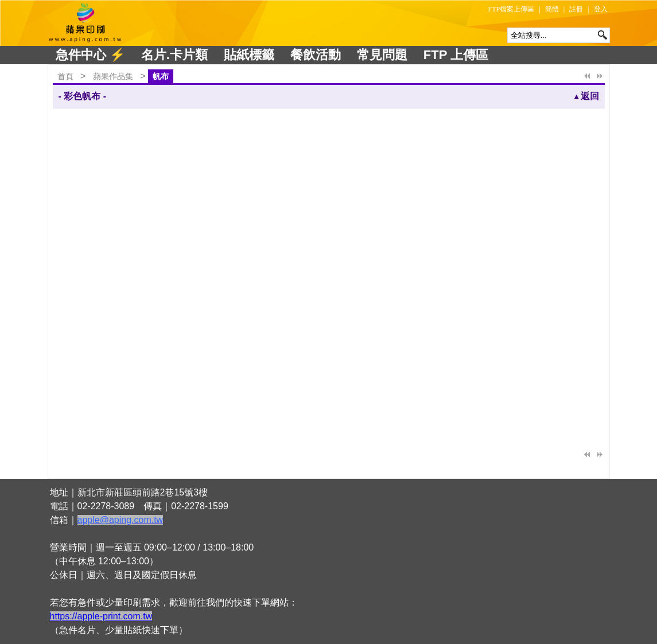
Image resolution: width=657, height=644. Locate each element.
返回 (586, 96)
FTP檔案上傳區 (512, 9)
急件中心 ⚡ (90, 55)
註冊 (576, 9)
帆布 (161, 76)
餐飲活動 (316, 55)
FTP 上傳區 (456, 55)
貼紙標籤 (249, 55)
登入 (601, 9)
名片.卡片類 (174, 55)
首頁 (65, 76)
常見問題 (382, 55)
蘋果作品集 (113, 76)
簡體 (552, 9)
